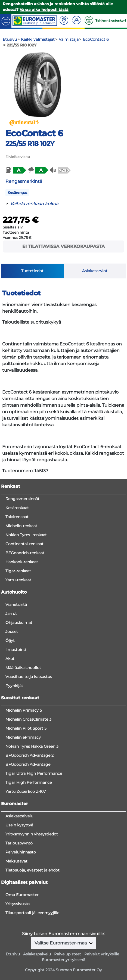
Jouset (12, 632)
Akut (10, 659)
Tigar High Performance (29, 782)
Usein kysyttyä (19, 825)
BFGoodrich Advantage (28, 764)
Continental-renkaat (24, 544)
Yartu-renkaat (18, 580)
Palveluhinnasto (21, 852)
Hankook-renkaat (22, 562)
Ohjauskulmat (19, 623)
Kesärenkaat (17, 508)
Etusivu (13, 954)
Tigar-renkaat (18, 571)
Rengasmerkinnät (22, 499)
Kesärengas (17, 193)
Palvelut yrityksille (102, 954)
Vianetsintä (16, 605)
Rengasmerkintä (24, 181)
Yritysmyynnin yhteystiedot (32, 834)
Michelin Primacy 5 (24, 710)
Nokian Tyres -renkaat (26, 535)
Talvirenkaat (17, 517)
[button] (16, 170)
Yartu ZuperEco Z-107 (26, 791)
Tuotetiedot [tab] (32, 271)
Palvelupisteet (68, 954)
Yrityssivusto (18, 904)
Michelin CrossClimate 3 (28, 719)
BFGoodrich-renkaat (25, 553)
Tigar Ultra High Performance (34, 773)
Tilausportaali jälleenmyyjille (32, 913)
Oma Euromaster (22, 895)
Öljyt (10, 641)
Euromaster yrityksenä (63, 960)
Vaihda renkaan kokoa (34, 204)
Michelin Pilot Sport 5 (26, 728)
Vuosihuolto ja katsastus (29, 677)
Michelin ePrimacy (23, 737)
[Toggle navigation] (6, 21)
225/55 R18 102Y (30, 144)
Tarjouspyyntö (19, 843)
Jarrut (11, 614)
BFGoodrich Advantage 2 (30, 755)
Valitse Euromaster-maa (61, 943)
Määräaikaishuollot (23, 668)
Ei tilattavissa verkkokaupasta (63, 246)
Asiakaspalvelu (19, 816)
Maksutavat (16, 861)
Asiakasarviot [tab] (95, 271)
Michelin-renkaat (21, 526)
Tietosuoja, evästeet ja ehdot (32, 870)
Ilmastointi (16, 650)
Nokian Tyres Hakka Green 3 (32, 746)
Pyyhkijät (14, 686)
